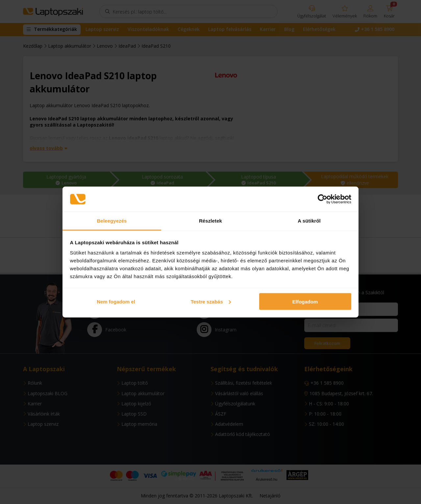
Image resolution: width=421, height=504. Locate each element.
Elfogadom (305, 301)
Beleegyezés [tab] (112, 221)
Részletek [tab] (210, 221)
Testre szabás (211, 301)
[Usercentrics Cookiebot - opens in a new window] (322, 199)
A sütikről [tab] (309, 221)
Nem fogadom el (116, 301)
